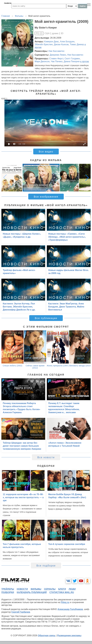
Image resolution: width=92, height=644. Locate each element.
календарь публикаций (32, 592)
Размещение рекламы (69, 635)
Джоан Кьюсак (61, 44)
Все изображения (46, 197)
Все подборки (46, 566)
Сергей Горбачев (21, 612)
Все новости (46, 457)
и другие (85, 61)
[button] (87, 178)
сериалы (50, 589)
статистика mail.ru (62, 592)
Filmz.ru (65, 602)
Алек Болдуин (67, 42)
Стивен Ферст (56, 59)
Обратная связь (47, 635)
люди (72, 589)
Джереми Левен (58, 55)
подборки (8, 592)
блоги (62, 589)
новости (22, 589)
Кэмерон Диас (52, 42)
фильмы (36, 589)
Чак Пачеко (57, 61)
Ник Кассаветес (57, 51)
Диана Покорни (72, 61)
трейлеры (8, 589)
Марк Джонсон (42, 61)
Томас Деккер (77, 44)
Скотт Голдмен (72, 59)
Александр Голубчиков (70, 609)
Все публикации (46, 318)
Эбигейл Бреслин (44, 44)
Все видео (46, 152)
